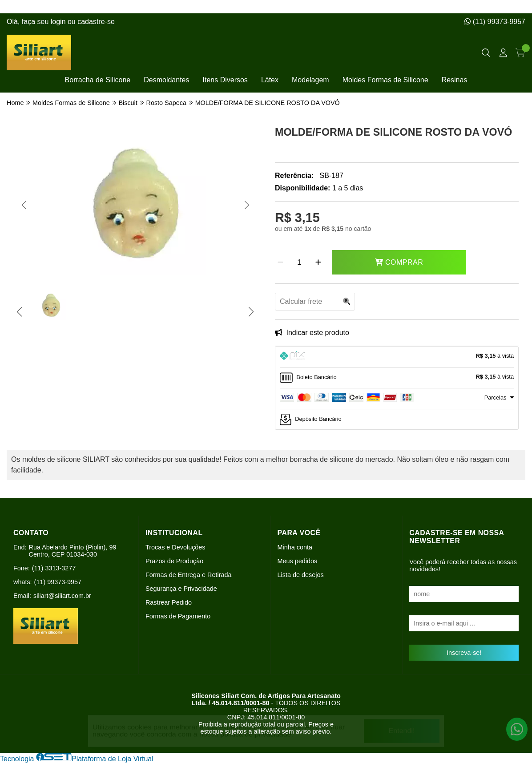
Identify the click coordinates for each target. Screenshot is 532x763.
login (59, 22)
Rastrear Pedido (169, 602)
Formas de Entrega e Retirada (189, 575)
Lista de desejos (301, 575)
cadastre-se (96, 22)
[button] (24, 205)
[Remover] (280, 262)
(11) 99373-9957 (495, 22)
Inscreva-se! (464, 653)
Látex (270, 80)
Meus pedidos (298, 561)
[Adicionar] (318, 262)
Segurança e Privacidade (181, 589)
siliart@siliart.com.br (62, 596)
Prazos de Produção (174, 561)
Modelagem (310, 80)
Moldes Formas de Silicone (385, 80)
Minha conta (295, 547)
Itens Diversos (225, 80)
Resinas (455, 80)
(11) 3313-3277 (54, 568)
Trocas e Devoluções (175, 547)
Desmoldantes (166, 80)
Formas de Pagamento (178, 616)
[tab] (397, 357)
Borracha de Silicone (98, 80)
